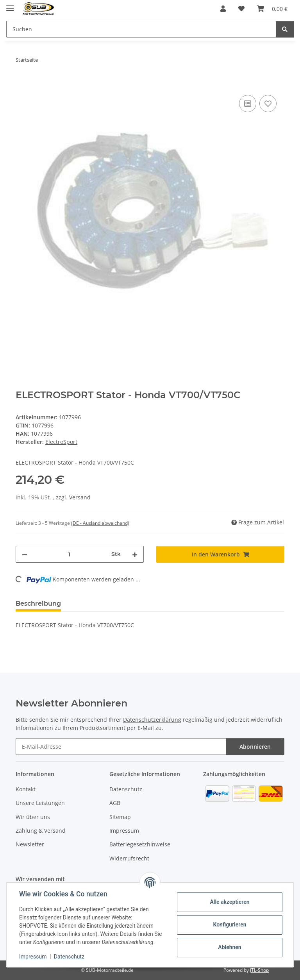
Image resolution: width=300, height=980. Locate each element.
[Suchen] (141, 29)
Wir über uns (33, 817)
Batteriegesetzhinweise (140, 844)
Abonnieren (255, 747)
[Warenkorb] (272, 9)
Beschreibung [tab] (38, 604)
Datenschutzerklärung (152, 720)
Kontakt (26, 789)
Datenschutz (69, 957)
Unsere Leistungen (40, 803)
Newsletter (30, 844)
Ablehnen (229, 947)
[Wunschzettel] (241, 9)
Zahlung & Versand (41, 831)
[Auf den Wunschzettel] (268, 104)
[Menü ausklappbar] (10, 5)
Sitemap (120, 817)
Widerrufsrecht (129, 858)
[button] (223, 9)
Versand (80, 497)
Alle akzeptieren (229, 902)
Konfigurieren (229, 925)
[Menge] (69, 554)
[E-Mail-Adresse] (121, 747)
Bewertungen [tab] (96, 604)
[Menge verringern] (25, 554)
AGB (115, 803)
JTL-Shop (259, 970)
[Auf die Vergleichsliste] (248, 104)
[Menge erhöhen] (135, 554)
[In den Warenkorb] (22, 84)
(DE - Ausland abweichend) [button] (100, 523)
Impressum (33, 957)
